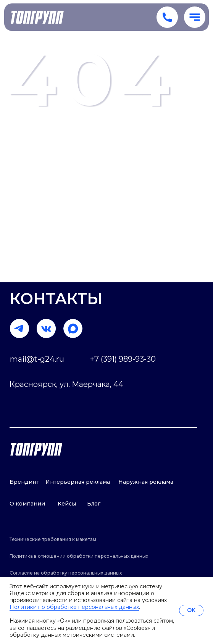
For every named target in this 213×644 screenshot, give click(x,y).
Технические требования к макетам (53, 539)
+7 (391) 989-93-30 (123, 359)
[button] (195, 17)
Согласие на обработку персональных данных (66, 573)
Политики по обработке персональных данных (74, 607)
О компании (27, 504)
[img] (73, 328)
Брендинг (24, 482)
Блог (94, 504)
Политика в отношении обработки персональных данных (79, 556)
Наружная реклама (146, 482)
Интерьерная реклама (78, 482)
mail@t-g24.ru (37, 359)
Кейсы (67, 504)
